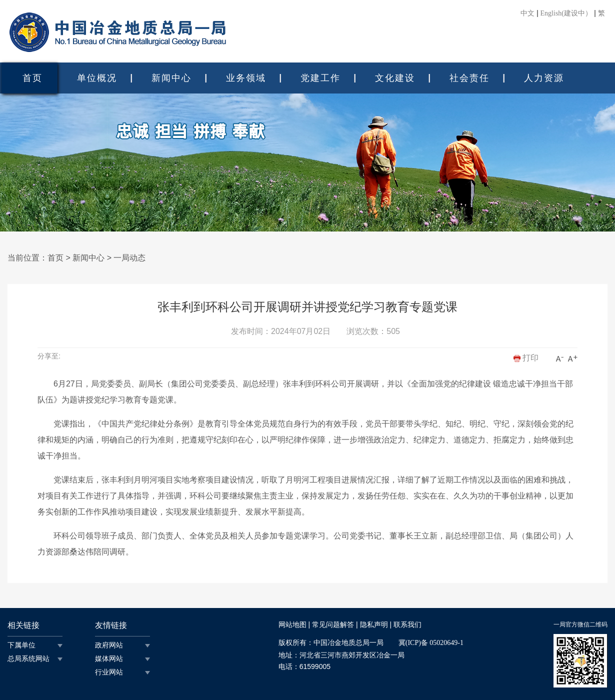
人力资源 (544, 78)
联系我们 (407, 625)
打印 (526, 358)
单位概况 (97, 78)
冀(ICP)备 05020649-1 (431, 643)
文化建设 (395, 78)
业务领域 (246, 78)
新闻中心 (171, 78)
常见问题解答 (333, 625)
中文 (527, 13)
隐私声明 (374, 625)
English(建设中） (566, 13)
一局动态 (129, 258)
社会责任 (469, 78)
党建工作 (320, 78)
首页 (32, 78)
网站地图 (292, 625)
